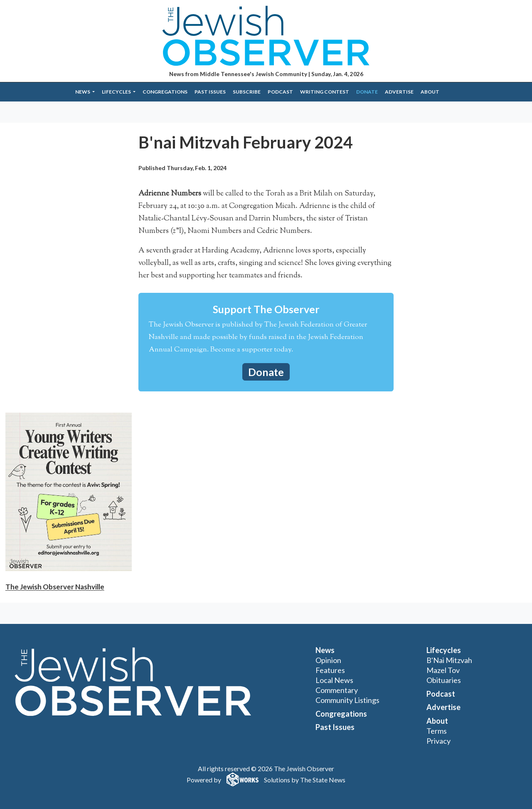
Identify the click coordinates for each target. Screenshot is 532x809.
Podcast (280, 92)
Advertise (399, 92)
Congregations (165, 92)
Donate (367, 92)
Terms (437, 731)
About (430, 92)
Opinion (328, 660)
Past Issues (210, 92)
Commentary (337, 690)
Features (330, 670)
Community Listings (347, 700)
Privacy (438, 741)
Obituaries (444, 680)
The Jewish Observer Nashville (55, 587)
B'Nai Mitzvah (449, 660)
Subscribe (247, 92)
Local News (334, 680)
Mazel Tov (443, 670)
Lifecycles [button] (117, 92)
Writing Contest (325, 92)
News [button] (83, 92)
